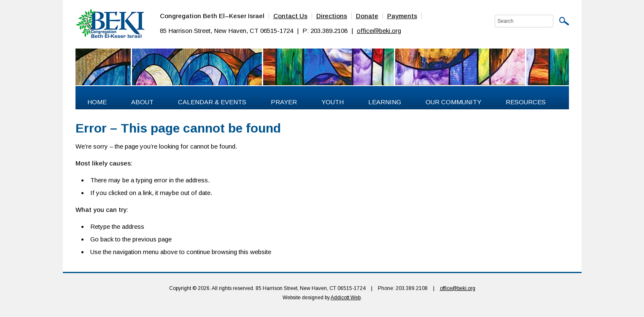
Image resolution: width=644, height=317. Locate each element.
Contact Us (290, 16)
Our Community (453, 102)
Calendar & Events (212, 102)
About (142, 102)
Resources (526, 102)
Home (97, 102)
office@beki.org (379, 31)
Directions (332, 16)
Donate (367, 16)
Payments (402, 16)
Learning (385, 102)
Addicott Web (346, 298)
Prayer (284, 102)
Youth (333, 102)
